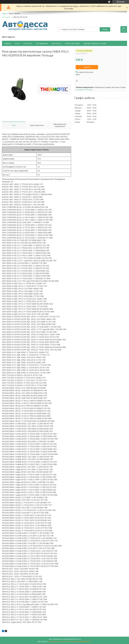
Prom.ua (78, 639)
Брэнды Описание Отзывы (95, 43)
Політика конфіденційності (81, 641)
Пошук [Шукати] (105, 29)
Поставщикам (42, 43)
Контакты (28, 43)
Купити (87, 67)
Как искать (56, 43)
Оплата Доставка (72, 43)
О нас (17, 43)
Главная (7, 43)
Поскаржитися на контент (59, 641)
